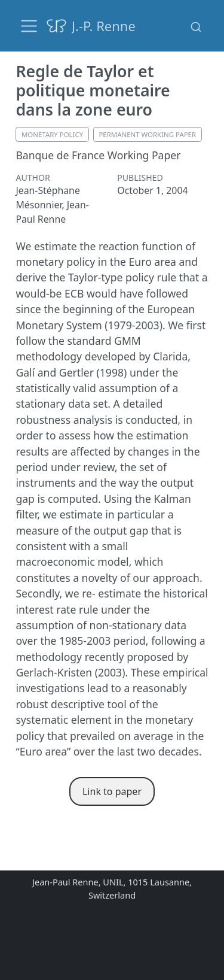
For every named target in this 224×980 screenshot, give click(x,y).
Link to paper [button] (112, 791)
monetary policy (52, 134)
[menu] (29, 26)
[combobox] (196, 26)
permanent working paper (147, 134)
